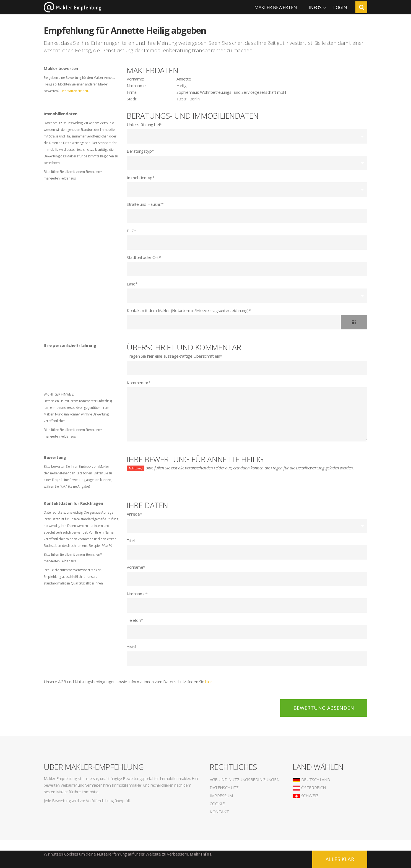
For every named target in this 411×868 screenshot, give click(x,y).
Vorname (136, 567)
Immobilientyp (141, 178)
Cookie (217, 804)
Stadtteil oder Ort (144, 257)
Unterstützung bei (144, 124)
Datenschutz (224, 788)
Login (340, 7)
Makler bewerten (276, 7)
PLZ (131, 231)
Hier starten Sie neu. (74, 91)
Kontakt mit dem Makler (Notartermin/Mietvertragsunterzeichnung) (189, 310)
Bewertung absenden (324, 708)
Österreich (309, 788)
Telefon (135, 620)
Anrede (134, 514)
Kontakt (219, 812)
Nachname (137, 594)
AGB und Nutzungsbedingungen (244, 779)
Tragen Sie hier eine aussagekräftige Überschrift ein (174, 356)
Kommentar (139, 383)
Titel (131, 540)
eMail (131, 647)
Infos (315, 7)
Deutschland (311, 779)
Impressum (221, 796)
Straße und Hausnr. (145, 204)
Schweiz (306, 796)
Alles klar (340, 859)
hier (209, 682)
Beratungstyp (140, 151)
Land (132, 284)
